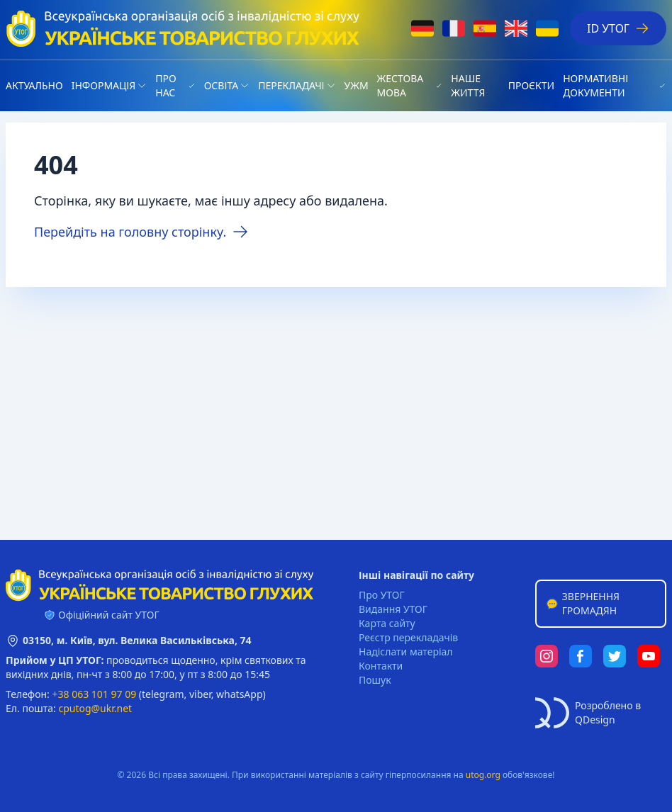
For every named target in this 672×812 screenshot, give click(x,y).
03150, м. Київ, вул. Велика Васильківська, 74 (137, 640)
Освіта (221, 85)
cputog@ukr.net (95, 708)
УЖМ (357, 85)
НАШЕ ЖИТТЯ (468, 85)
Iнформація (104, 85)
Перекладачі (291, 85)
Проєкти (531, 85)
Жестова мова (401, 85)
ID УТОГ (618, 28)
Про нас (166, 85)
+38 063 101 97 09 (95, 694)
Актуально (34, 85)
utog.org (483, 775)
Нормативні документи (595, 85)
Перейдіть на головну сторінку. (141, 232)
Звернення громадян (582, 603)
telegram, (164, 694)
